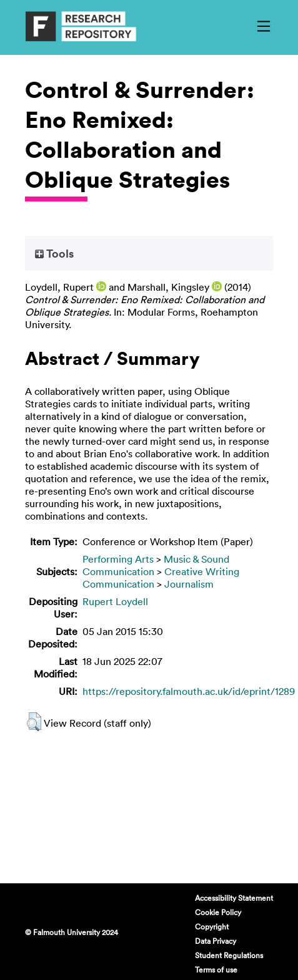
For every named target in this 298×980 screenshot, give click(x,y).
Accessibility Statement (234, 898)
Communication (118, 571)
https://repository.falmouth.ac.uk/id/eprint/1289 (189, 691)
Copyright (212, 926)
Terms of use (216, 969)
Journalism (189, 584)
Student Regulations (229, 955)
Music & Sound (196, 559)
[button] (34, 722)
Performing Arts (118, 559)
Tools (54, 253)
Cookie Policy (218, 912)
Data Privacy (216, 941)
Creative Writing (202, 571)
